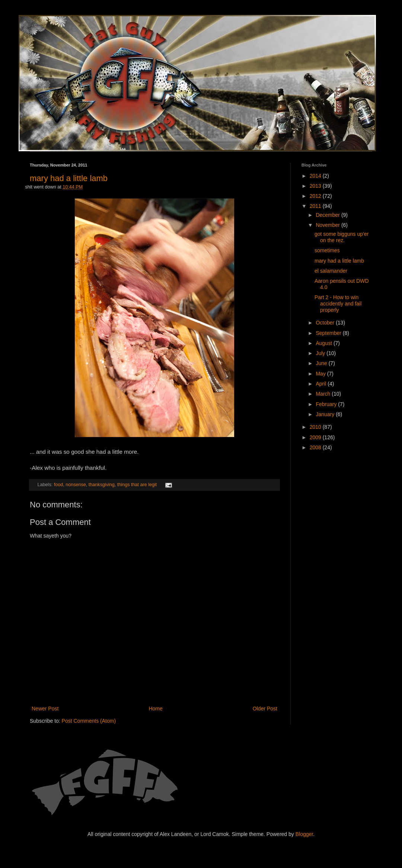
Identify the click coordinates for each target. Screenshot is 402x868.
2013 (316, 186)
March (324, 394)
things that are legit (137, 485)
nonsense (76, 485)
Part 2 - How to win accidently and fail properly (338, 304)
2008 (316, 447)
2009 (316, 437)
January (326, 414)
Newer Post (45, 709)
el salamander (331, 271)
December (328, 215)
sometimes (327, 250)
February (327, 404)
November (328, 225)
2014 (316, 176)
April (322, 384)
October (326, 323)
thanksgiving (102, 485)
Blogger (304, 834)
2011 (316, 206)
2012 (316, 196)
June (322, 363)
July (321, 353)
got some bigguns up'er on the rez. (342, 237)
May (321, 374)
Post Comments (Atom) (89, 721)
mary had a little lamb (69, 178)
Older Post (265, 709)
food (59, 485)
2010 (316, 427)
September (329, 333)
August (324, 343)
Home (155, 709)
